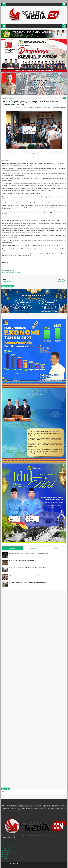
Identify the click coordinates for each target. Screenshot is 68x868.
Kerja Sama (6, 854)
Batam (6, 98)
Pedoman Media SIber (9, 847)
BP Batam (11, 98)
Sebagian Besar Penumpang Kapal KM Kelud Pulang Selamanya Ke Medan (27, 568)
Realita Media (5, 864)
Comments (34, 549)
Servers (5, 856)
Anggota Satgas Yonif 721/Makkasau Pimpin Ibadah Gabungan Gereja (26, 575)
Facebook (5, 273)
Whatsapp (18, 273)
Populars (13, 548)
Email (64, 108)
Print (59, 108)
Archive (55, 549)
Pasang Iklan (7, 851)
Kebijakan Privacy (8, 853)
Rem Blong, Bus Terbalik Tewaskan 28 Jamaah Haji (21, 560)
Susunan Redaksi (8, 845)
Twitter (12, 273)
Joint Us (5, 858)
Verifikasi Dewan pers (9, 849)
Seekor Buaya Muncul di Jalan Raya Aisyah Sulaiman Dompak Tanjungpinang (28, 553)
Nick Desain (10, 866)
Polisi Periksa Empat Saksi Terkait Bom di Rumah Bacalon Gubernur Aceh (27, 582)
